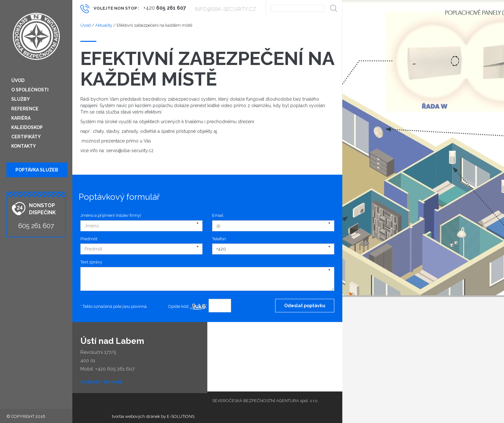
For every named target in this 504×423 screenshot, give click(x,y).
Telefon (219, 239)
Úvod (18, 80)
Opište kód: (179, 306)
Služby (21, 99)
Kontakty (24, 146)
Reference (25, 109)
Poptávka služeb (37, 170)
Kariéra (21, 118)
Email (218, 215)
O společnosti (30, 90)
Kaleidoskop (27, 127)
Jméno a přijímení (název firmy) (111, 215)
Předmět (89, 239)
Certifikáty (26, 137)
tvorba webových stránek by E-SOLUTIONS (153, 416)
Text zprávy (91, 262)
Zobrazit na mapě (101, 382)
